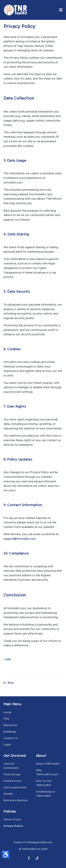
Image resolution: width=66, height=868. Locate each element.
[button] (61, 10)
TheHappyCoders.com (39, 842)
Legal (7, 659)
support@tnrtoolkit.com (19, 539)
